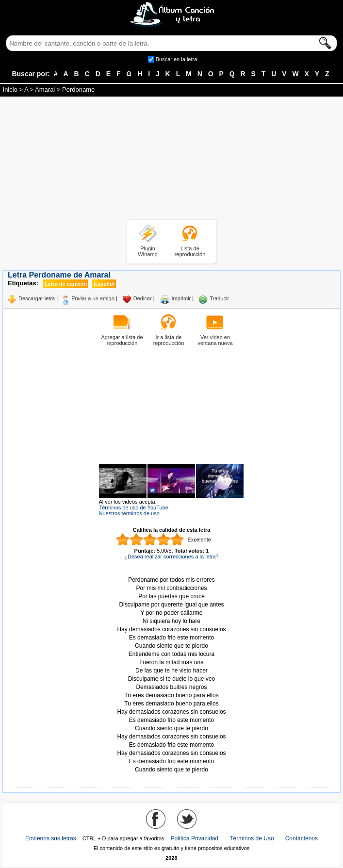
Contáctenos (302, 838)
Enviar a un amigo (93, 298)
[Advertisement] (172, 160)
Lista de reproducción (190, 251)
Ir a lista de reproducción (169, 340)
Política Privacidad (194, 838)
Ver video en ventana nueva (215, 340)
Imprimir (181, 298)
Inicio (10, 90)
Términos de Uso (252, 838)
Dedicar (143, 298)
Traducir (219, 298)
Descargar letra (37, 298)
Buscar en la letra (177, 59)
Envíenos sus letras (51, 838)
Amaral (45, 90)
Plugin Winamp (147, 251)
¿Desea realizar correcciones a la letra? (171, 557)
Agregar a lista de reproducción (122, 340)
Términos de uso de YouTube (134, 508)
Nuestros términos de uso (129, 513)
